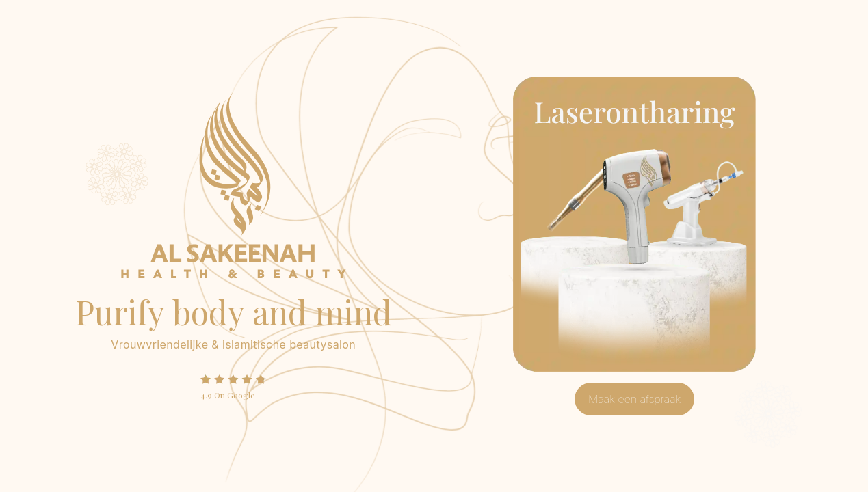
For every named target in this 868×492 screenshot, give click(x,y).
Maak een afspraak (634, 399)
